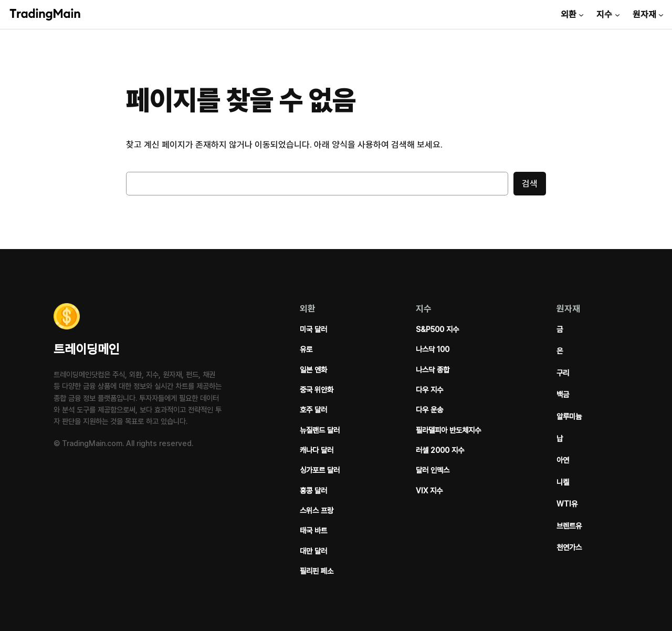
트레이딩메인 (87, 349)
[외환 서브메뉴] (581, 14)
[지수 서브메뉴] (617, 14)
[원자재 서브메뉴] (661, 14)
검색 (530, 183)
